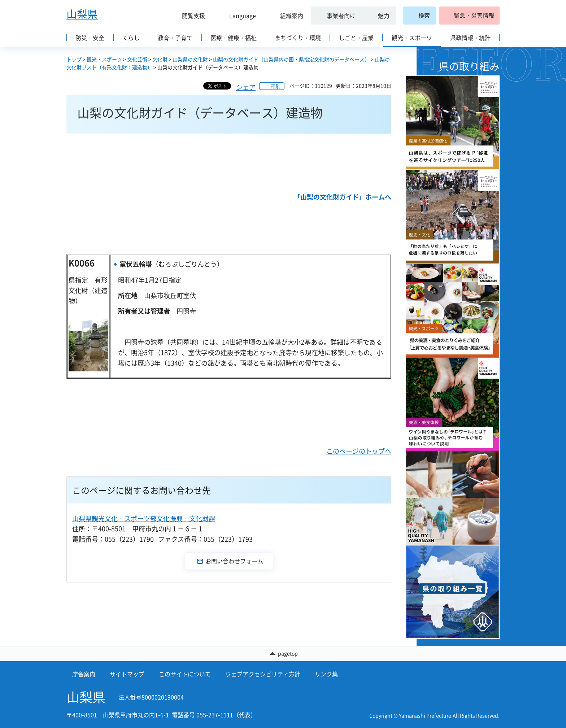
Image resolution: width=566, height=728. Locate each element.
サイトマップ (127, 674)
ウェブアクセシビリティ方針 (263, 674)
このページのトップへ (359, 451)
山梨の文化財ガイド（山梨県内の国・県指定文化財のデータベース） (291, 59)
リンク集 (326, 674)
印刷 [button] (275, 86)
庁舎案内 (84, 674)
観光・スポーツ (104, 59)
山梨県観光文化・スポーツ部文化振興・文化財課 (144, 518)
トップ (74, 59)
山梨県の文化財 (190, 59)
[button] (191, 16)
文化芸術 (137, 59)
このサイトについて (185, 674)
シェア (246, 87)
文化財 (160, 59)
